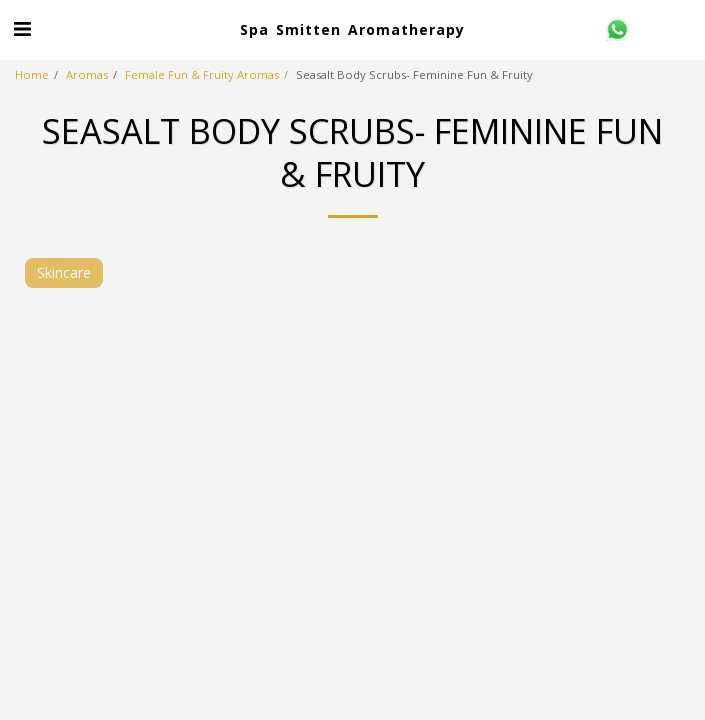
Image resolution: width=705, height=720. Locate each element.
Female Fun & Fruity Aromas (202, 74)
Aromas (87, 74)
